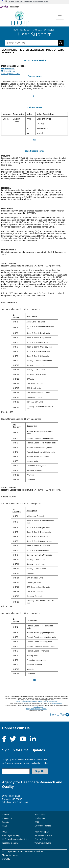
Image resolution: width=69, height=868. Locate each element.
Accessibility (40, 815)
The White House (10, 855)
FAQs (5, 826)
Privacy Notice (30, 709)
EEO (37, 822)
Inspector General (10, 843)
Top (34, 96)
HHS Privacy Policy (43, 835)
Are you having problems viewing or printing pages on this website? (36, 702)
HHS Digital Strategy (11, 835)
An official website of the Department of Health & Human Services (28, 2)
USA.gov (6, 859)
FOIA (4, 832)
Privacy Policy (41, 839)
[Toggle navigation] (60, 17)
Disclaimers (40, 818)
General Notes (8, 68)
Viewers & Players (41, 709)
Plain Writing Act (42, 832)
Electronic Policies (43, 826)
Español (6, 822)
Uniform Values (8, 71)
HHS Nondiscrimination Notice (16, 839)
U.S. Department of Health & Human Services (22, 851)
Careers (6, 815)
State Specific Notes (11, 74)
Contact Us (7, 818)
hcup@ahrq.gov (57, 703)
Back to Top (59, 715)
